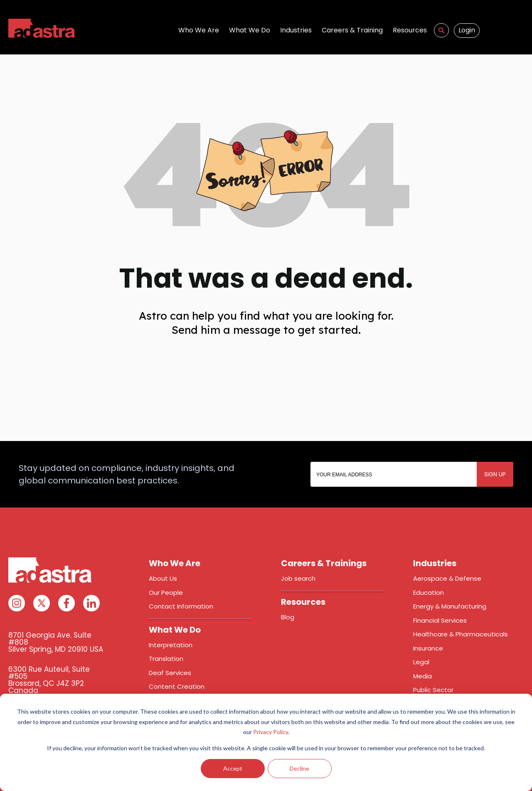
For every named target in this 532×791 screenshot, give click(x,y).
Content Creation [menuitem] (177, 686)
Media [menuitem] (422, 676)
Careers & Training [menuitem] (352, 30)
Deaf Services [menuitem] (170, 673)
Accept (233, 768)
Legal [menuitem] (421, 662)
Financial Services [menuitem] (440, 620)
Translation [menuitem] (166, 659)
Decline (299, 768)
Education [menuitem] (429, 593)
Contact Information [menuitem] (181, 606)
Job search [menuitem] (298, 578)
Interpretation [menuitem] (171, 645)
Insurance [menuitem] (428, 648)
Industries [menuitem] (296, 30)
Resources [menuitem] (410, 30)
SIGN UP (495, 474)
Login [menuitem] (467, 30)
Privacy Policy (271, 732)
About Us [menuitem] (163, 578)
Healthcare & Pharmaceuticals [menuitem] (461, 634)
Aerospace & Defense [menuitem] (447, 578)
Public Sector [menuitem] (433, 690)
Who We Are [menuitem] (199, 30)
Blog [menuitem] (288, 617)
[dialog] (266, 742)
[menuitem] (441, 30)
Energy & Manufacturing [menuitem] (450, 606)
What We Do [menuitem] (250, 30)
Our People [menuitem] (166, 593)
